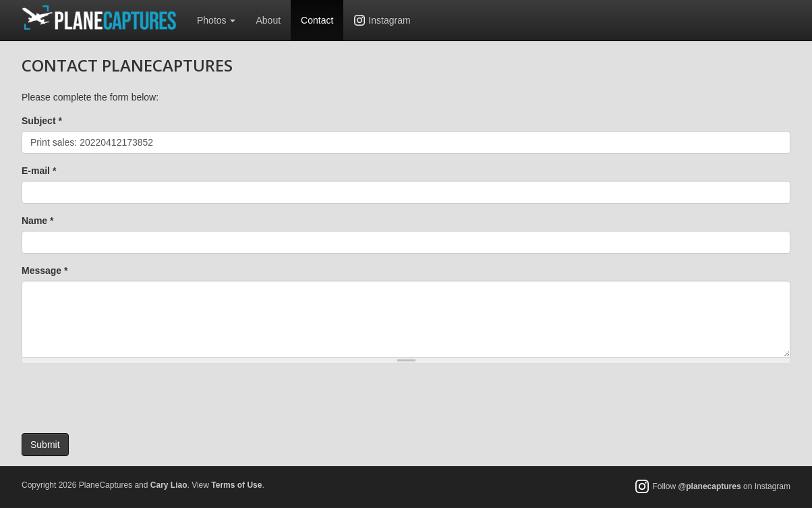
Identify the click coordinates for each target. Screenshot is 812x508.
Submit (45, 445)
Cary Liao (169, 485)
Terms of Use (236, 485)
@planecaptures (710, 487)
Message (45, 271)
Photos (216, 20)
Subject (42, 121)
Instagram (389, 20)
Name (37, 221)
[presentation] (124, 400)
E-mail (39, 171)
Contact (317, 20)
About (268, 20)
